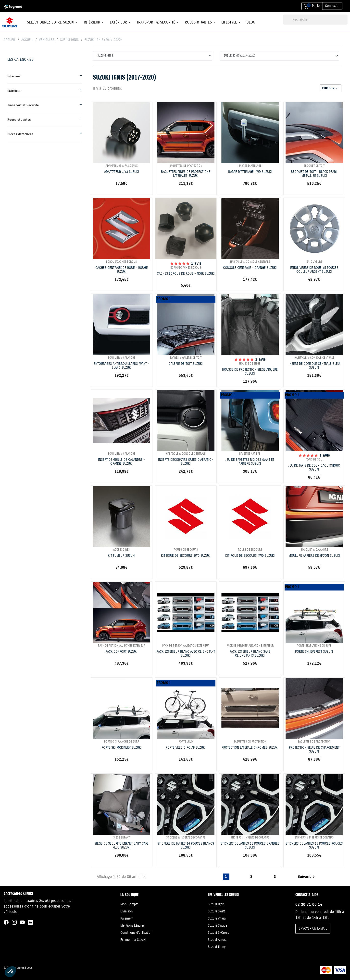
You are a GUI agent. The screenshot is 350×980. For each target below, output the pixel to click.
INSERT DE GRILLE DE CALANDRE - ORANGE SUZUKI (121, 462)
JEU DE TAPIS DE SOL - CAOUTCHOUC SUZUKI (314, 468)
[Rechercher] (315, 20)
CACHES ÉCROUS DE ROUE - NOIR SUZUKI (186, 274)
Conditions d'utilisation (136, 933)
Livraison (126, 911)
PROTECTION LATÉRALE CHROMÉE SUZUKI (250, 748)
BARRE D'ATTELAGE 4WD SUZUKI (250, 172)
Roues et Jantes (19, 120)
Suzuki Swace (218, 926)
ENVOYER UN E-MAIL (313, 929)
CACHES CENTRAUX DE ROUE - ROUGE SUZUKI (122, 270)
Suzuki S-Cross (218, 933)
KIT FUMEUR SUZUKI (122, 556)
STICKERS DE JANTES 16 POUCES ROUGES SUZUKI (314, 846)
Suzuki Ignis (216, 904)
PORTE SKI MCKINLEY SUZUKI (122, 748)
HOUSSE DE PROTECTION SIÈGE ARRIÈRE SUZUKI (250, 372)
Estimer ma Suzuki (133, 940)
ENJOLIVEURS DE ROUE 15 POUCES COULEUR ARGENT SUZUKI (314, 270)
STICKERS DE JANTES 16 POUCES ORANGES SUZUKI (250, 846)
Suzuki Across (218, 940)
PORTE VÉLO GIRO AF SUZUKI (186, 748)
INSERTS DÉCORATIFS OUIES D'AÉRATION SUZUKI (186, 462)
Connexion (333, 6)
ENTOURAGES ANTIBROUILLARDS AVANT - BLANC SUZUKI (121, 366)
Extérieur (14, 91)
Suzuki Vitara (217, 919)
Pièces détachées (20, 134)
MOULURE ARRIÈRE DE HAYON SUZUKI (314, 556)
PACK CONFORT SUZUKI (121, 652)
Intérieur (14, 76)
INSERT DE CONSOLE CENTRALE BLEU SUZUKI (314, 366)
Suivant (307, 877)
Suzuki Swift (216, 911)
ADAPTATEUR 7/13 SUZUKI (122, 172)
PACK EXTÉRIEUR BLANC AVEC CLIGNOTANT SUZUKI (186, 654)
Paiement (127, 919)
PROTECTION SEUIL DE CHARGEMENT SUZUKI (314, 750)
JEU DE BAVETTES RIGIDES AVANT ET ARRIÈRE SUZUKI (250, 462)
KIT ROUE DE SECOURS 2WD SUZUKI (186, 556)
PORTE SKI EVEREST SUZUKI (314, 652)
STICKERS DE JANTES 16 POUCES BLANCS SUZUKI (186, 846)
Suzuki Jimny (217, 947)
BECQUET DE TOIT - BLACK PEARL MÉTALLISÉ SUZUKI (314, 174)
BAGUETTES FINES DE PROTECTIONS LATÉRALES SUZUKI (186, 174)
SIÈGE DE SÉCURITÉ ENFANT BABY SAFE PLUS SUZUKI (121, 846)
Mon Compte (129, 904)
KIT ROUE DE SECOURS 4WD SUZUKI (250, 556)
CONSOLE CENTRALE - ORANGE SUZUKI (250, 268)
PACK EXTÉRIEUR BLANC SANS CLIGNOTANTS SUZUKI (250, 654)
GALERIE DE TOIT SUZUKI (186, 364)
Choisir (331, 88)
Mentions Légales (132, 926)
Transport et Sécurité (23, 105)
